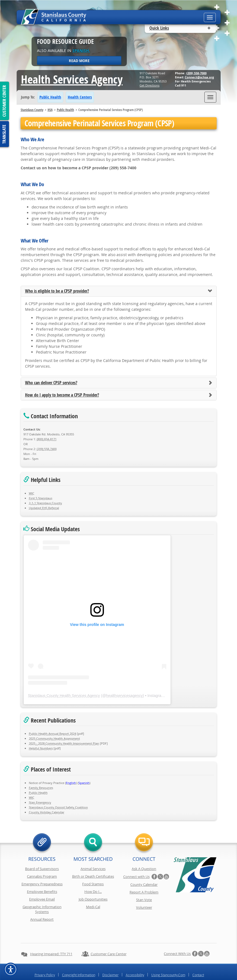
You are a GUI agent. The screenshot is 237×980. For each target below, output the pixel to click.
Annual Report (42, 919)
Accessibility (135, 960)
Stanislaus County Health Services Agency (64, 696)
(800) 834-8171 (47, 439)
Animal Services (93, 869)
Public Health (50, 97)
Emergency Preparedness (42, 884)
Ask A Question (144, 869)
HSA (50, 110)
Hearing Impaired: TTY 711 (51, 939)
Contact (198, 960)
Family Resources (41, 788)
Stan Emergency (40, 802)
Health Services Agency (72, 79)
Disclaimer (110, 960)
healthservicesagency (124, 696)
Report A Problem (144, 892)
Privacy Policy (45, 960)
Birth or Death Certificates (93, 876)
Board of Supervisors (42, 869)
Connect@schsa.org (199, 77)
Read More (79, 61)
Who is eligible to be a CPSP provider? (57, 291)
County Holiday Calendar (47, 812)
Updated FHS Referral (44, 508)
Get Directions (150, 85)
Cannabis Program (42, 876)
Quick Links (159, 28)
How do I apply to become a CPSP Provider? (62, 395)
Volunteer (144, 907)
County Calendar (144, 884)
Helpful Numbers (41, 748)
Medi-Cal (93, 907)
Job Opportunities (93, 899)
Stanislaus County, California (124, 975)
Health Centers (80, 97)
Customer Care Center (109, 939)
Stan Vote (144, 900)
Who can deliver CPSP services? (51, 383)
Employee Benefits (42, 892)
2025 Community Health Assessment (54, 738)
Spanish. (81, 50)
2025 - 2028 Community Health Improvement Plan (64, 743)
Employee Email (42, 899)
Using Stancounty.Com (168, 960)
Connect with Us (136, 877)
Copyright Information (79, 960)
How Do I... (93, 892)
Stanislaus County (32, 110)
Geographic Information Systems (42, 909)
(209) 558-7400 (47, 449)
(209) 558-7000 (196, 73)
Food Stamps (93, 884)
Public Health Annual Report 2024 (53, 734)
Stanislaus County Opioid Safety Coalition (58, 807)
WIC (32, 493)
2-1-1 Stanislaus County (45, 503)
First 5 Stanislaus (41, 498)
